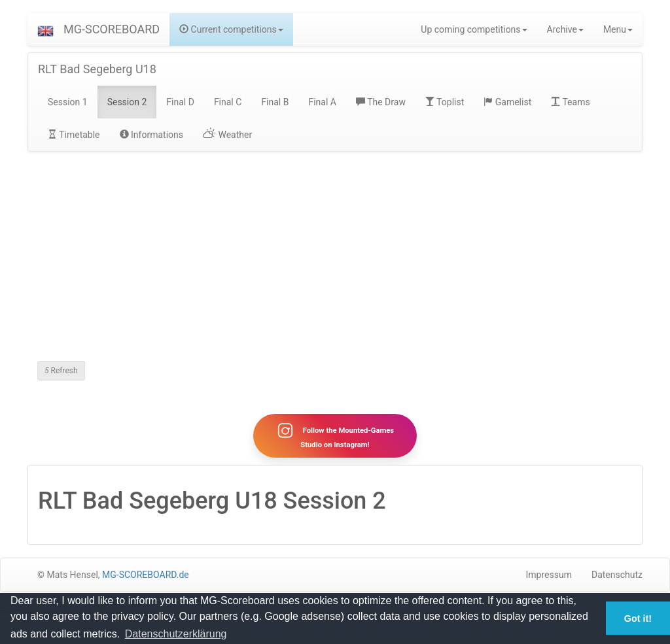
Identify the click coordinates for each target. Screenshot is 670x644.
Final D (180, 102)
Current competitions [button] (231, 29)
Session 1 (68, 102)
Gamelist (507, 102)
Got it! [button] (638, 619)
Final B (275, 102)
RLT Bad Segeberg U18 (97, 69)
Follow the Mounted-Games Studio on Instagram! (335, 435)
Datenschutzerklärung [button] (176, 634)
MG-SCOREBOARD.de (146, 575)
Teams (570, 102)
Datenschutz (617, 575)
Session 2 (127, 102)
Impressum (549, 575)
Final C (228, 102)
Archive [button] (565, 29)
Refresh (61, 371)
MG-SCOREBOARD (112, 29)
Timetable (74, 135)
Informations (151, 135)
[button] (45, 29)
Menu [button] (618, 29)
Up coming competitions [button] (474, 29)
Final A (322, 102)
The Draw (381, 102)
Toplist (445, 102)
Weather (227, 135)
